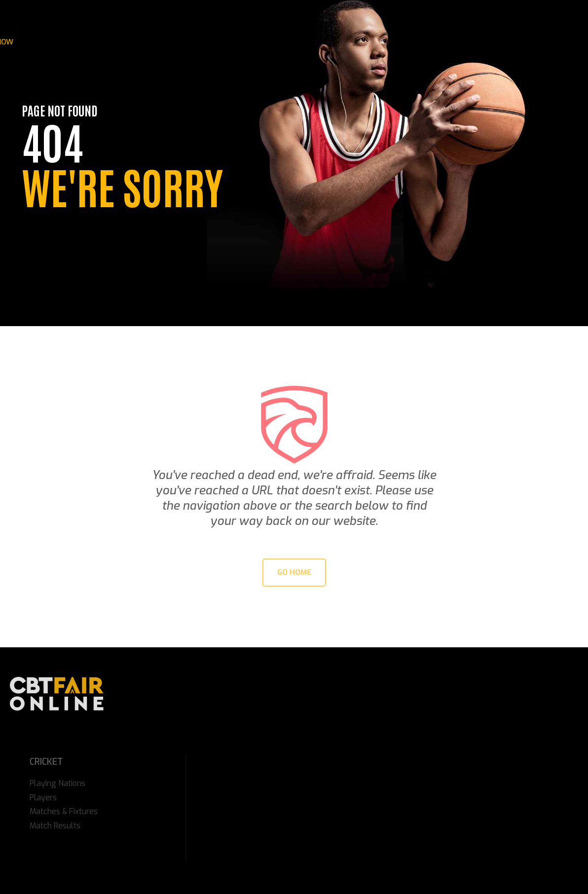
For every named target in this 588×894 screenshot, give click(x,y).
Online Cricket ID (430, 42)
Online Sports (360, 42)
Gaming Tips (237, 42)
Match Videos (296, 42)
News (92, 42)
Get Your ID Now (504, 42)
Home (20, 42)
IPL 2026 (56, 42)
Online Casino (178, 42)
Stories (127, 42)
